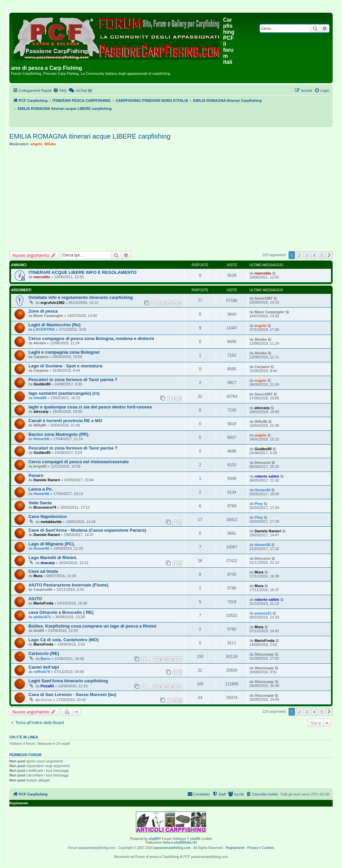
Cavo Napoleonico (48, 516)
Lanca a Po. (41, 489)
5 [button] (322, 255)
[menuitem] (60, 91)
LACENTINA (44, 329)
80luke (50, 144)
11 (179, 659)
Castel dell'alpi (44, 667)
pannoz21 (263, 613)
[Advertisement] (171, 199)
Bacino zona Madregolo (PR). (59, 434)
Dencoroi (263, 463)
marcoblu (42, 277)
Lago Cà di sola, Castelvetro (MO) (63, 640)
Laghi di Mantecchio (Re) (54, 325)
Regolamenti (235, 848)
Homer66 (41, 439)
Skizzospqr (264, 654)
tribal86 (40, 398)
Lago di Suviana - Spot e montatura (65, 366)
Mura (38, 576)
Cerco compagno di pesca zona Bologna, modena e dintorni (91, 338)
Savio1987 (264, 298)
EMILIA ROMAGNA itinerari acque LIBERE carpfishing (90, 136)
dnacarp (48, 563)
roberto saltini (267, 476)
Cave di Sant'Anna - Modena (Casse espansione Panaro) (87, 530)
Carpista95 (43, 589)
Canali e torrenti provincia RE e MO (65, 421)
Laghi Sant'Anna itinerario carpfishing (68, 681)
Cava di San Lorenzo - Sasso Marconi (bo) (72, 695)
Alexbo (40, 343)
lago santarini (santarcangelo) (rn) (64, 393)
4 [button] (314, 255)
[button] (329, 255)
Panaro (36, 475)
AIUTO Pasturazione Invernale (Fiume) (68, 585)
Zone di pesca (43, 311)
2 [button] (299, 255)
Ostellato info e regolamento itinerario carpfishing (81, 297)
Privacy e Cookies (261, 848)
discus (46, 700)
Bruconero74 (45, 507)
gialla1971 (42, 617)
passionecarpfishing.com (172, 848)
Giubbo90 (42, 384)
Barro (45, 659)
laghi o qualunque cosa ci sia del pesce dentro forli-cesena (90, 407)
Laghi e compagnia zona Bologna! (64, 352)
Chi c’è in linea (24, 737)
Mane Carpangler (48, 316)
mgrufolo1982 (52, 303)
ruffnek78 (42, 672)
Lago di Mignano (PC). (52, 544)
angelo (37, 144)
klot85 (39, 631)
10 (172, 659)
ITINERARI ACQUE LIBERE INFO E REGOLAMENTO (82, 272)
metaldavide (51, 522)
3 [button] (307, 255)
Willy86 (40, 425)
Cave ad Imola (43, 571)
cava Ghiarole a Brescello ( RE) (61, 612)
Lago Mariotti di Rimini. (53, 558)
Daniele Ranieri (47, 480)
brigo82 (40, 466)
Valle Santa (40, 503)
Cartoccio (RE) (44, 653)
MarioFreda (43, 603)
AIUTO (35, 599)
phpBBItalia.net (186, 842)
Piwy (259, 504)
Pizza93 (47, 686)
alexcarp (41, 411)
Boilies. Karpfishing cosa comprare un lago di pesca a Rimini (92, 626)
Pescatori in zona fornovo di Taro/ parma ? (73, 380)
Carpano (41, 357)
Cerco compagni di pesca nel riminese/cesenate (79, 462)
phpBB (154, 839)
